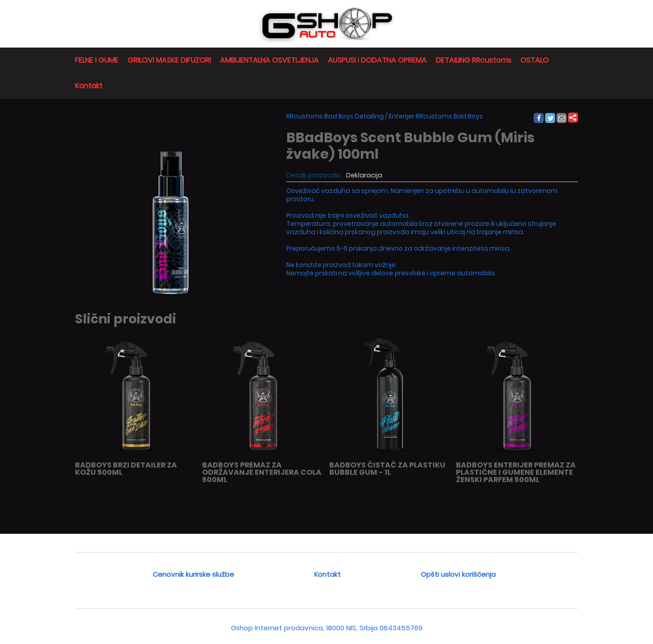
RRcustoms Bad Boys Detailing (335, 116)
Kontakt (89, 86)
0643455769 (401, 628)
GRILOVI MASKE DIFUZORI (169, 60)
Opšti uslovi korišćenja (458, 574)
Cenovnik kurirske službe (193, 574)
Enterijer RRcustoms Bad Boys (436, 116)
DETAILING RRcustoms (474, 60)
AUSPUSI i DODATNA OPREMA (377, 60)
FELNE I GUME (97, 60)
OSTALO (535, 60)
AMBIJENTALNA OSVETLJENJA (269, 60)
